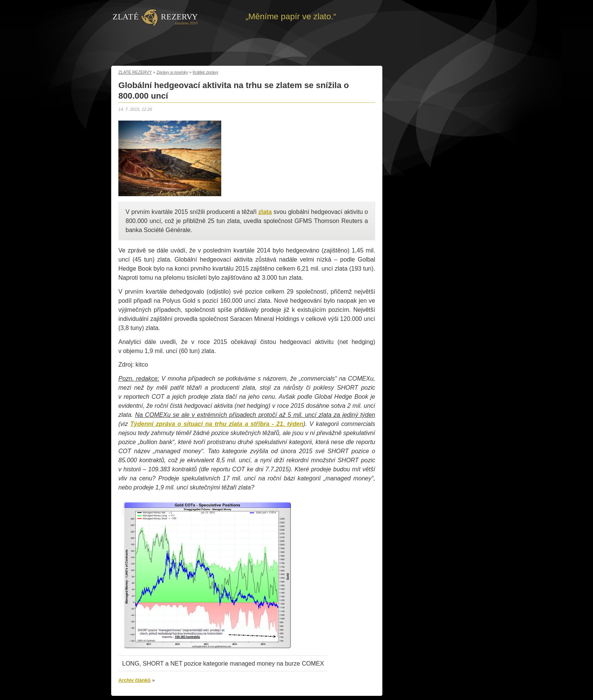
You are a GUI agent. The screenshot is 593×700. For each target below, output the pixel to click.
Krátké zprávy (206, 72)
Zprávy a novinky (172, 72)
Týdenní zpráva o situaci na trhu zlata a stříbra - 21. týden (217, 424)
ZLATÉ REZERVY (135, 72)
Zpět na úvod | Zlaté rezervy (155, 17)
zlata (265, 212)
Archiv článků (134, 680)
